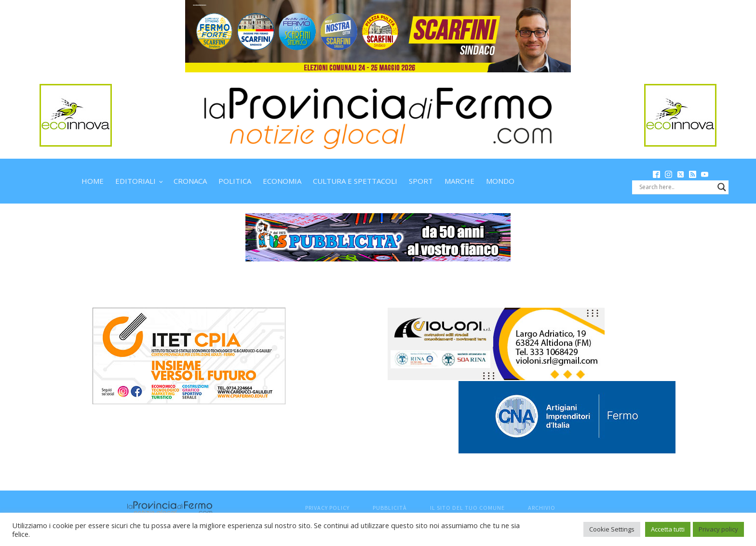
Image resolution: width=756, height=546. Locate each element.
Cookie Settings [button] (612, 529)
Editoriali (135, 181)
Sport (421, 181)
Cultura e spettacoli (355, 181)
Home (93, 181)
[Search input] (676, 187)
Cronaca (190, 181)
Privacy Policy (327, 508)
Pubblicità (390, 508)
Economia (282, 181)
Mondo (500, 181)
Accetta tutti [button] (668, 529)
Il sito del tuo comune (467, 508)
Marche (459, 181)
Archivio (542, 508)
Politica (235, 181)
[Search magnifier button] (722, 187)
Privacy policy (718, 529)
